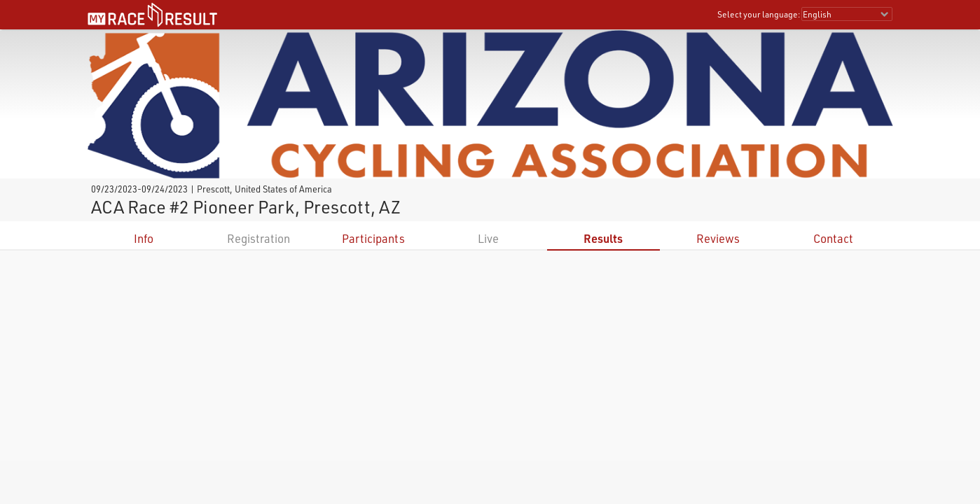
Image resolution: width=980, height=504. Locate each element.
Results (603, 238)
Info (144, 238)
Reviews (718, 238)
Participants (373, 238)
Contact (833, 238)
